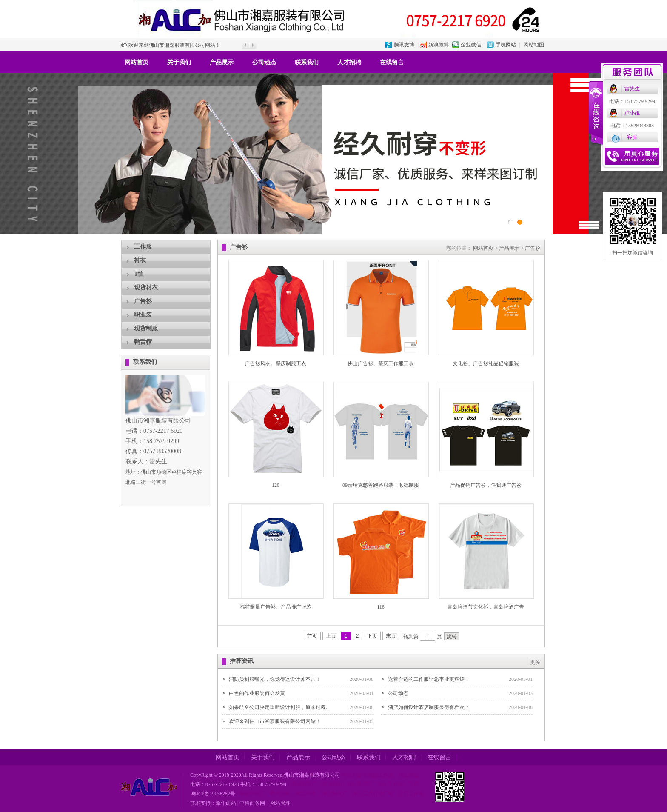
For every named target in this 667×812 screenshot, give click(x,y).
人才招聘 (349, 62)
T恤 (139, 274)
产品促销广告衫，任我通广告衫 (486, 485)
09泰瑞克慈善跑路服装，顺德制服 (381, 485)
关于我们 (179, 62)
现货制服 (146, 328)
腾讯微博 (404, 45)
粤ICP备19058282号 (213, 794)
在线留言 (392, 62)
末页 (391, 636)
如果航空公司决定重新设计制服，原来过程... (279, 707)
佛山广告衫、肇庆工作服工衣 (381, 363)
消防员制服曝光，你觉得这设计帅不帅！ (275, 679)
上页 (331, 636)
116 (381, 607)
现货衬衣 (146, 287)
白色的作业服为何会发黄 (257, 693)
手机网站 (506, 45)
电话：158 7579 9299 (632, 101)
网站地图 (534, 45)
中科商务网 (252, 803)
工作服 (143, 247)
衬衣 (140, 260)
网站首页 (137, 62)
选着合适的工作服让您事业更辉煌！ (429, 679)
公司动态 (264, 62)
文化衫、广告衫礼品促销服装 (486, 363)
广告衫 (143, 301)
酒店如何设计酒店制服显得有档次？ (429, 707)
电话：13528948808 (632, 126)
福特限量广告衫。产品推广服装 (276, 607)
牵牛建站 (226, 803)
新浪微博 (439, 45)
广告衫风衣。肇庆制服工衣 (276, 363)
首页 (312, 636)
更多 (535, 662)
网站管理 (280, 803)
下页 (372, 636)
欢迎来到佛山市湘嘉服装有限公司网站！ (174, 45)
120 (276, 485)
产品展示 (222, 62)
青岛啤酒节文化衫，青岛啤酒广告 (486, 607)
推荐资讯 (242, 661)
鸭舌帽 (143, 342)
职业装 (143, 315)
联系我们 (307, 62)
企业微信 (471, 45)
